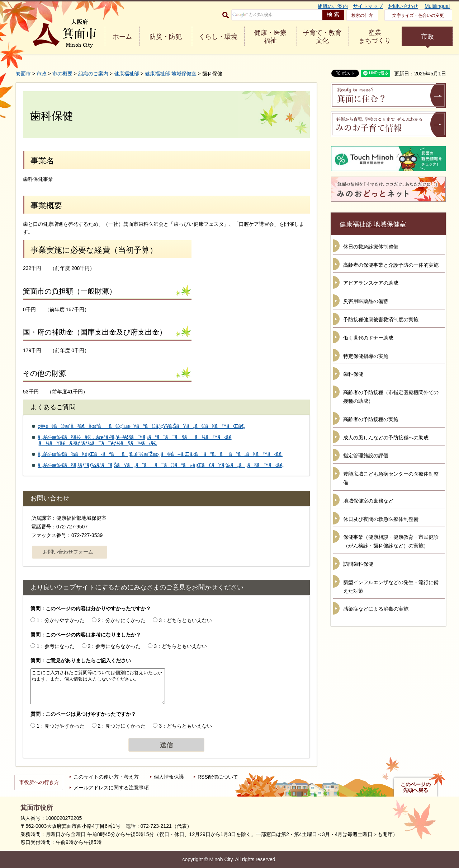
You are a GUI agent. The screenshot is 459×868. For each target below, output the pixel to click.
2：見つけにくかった (122, 726)
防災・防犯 (166, 37)
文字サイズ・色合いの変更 (418, 15)
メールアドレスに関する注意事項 (111, 788)
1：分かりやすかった (61, 620)
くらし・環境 (218, 37)
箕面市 (23, 74)
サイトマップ (368, 6)
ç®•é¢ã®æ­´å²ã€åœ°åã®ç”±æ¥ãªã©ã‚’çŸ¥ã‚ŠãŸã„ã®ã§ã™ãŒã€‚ (141, 426)
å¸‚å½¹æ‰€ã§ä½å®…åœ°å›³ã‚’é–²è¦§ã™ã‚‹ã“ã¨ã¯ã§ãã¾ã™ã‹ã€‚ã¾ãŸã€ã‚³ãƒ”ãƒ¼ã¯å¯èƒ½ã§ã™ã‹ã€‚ (135, 440)
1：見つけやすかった (61, 726)
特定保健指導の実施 (366, 356)
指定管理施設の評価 (366, 456)
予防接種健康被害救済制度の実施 (381, 319)
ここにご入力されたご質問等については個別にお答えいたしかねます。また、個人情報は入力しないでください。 (98, 686)
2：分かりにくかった (122, 620)
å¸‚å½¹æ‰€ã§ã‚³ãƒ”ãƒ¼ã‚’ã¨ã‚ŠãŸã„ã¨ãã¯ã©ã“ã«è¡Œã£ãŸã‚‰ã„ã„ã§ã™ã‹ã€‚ (161, 465)
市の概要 (62, 74)
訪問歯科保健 (358, 564)
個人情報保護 (169, 777)
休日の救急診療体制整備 (371, 247)
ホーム (122, 37)
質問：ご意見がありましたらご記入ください (81, 661)
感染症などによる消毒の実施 (376, 609)
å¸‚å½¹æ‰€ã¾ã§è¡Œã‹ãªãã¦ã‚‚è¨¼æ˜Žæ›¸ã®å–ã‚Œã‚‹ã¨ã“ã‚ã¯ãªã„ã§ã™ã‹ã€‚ (160, 454)
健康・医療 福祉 (270, 37)
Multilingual (437, 6)
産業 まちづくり (375, 37)
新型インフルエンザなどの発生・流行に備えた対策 (391, 587)
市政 (427, 37)
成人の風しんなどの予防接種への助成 (386, 438)
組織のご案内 (333, 6)
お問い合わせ (403, 6)
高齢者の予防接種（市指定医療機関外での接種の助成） (391, 397)
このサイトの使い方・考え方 (106, 777)
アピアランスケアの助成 (371, 283)
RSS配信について (218, 777)
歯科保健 (353, 374)
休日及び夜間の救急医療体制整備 (381, 519)
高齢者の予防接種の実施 (371, 419)
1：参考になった (56, 646)
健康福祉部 (127, 74)
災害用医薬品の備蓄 (366, 301)
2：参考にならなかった (114, 646)
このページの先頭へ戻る (416, 787)
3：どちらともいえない (185, 620)
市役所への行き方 (39, 782)
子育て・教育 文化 (322, 37)
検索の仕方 (362, 15)
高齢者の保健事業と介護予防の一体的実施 (391, 265)
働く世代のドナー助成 (368, 338)
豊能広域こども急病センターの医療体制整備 (391, 478)
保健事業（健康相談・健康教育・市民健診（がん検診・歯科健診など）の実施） (391, 541)
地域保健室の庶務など (368, 501)
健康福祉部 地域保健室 (171, 74)
